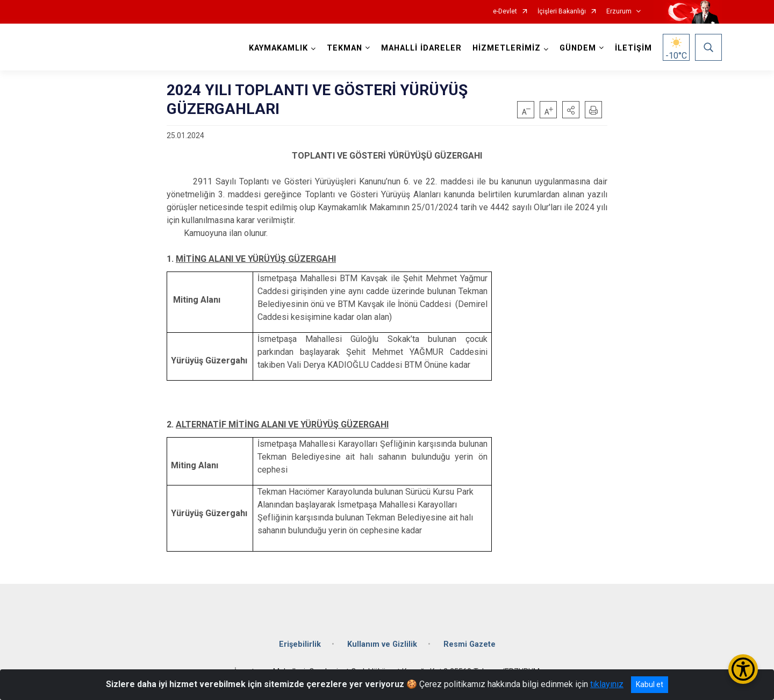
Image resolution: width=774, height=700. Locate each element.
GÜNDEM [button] (578, 48)
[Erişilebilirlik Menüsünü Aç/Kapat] (743, 669)
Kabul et (650, 684)
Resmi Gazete (470, 644)
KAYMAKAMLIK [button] (278, 48)
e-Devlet (505, 12)
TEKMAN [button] (345, 48)
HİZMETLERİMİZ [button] (507, 48)
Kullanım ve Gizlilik (382, 644)
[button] (571, 110)
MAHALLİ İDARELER (421, 48)
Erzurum (619, 12)
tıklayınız (607, 684)
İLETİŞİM (633, 48)
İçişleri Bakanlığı (562, 12)
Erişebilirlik (300, 644)
